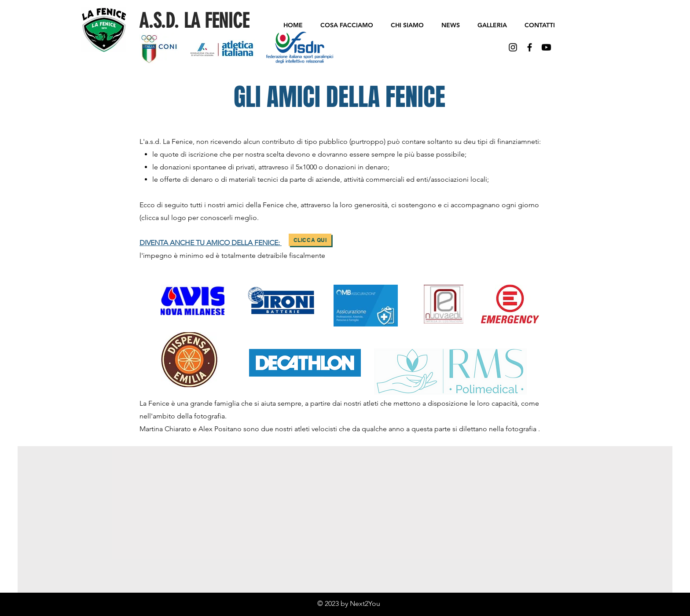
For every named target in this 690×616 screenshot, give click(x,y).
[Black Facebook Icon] (530, 47)
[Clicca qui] (310, 240)
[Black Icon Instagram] (513, 47)
